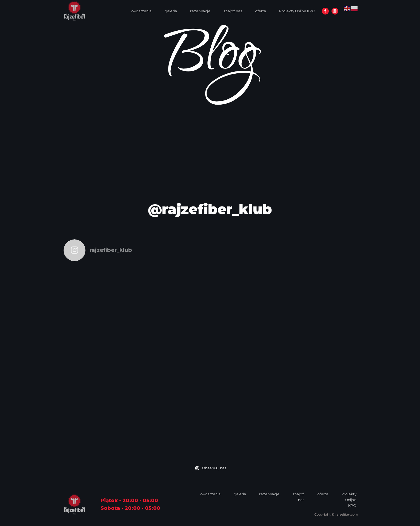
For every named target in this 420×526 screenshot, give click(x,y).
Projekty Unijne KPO (297, 11)
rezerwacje (200, 11)
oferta (261, 11)
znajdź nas (233, 11)
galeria (171, 11)
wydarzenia (141, 11)
